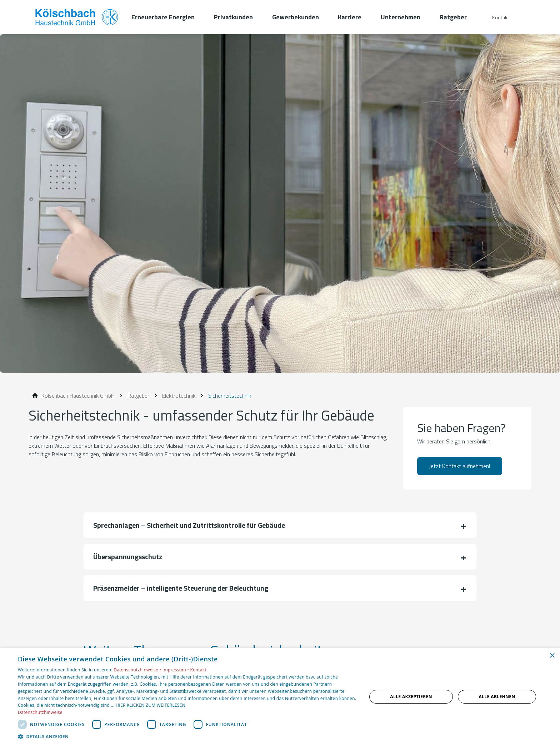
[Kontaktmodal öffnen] (496, 17)
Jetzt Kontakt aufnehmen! (460, 466)
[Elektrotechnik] (179, 396)
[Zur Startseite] (77, 17)
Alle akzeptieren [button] (411, 697)
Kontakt (198, 670)
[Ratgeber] (138, 396)
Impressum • (176, 670)
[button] (280, 525)
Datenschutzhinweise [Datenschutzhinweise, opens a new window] (40, 712)
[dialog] (280, 697)
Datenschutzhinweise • (138, 670)
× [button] (552, 656)
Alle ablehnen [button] (497, 697)
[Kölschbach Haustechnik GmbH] (78, 396)
